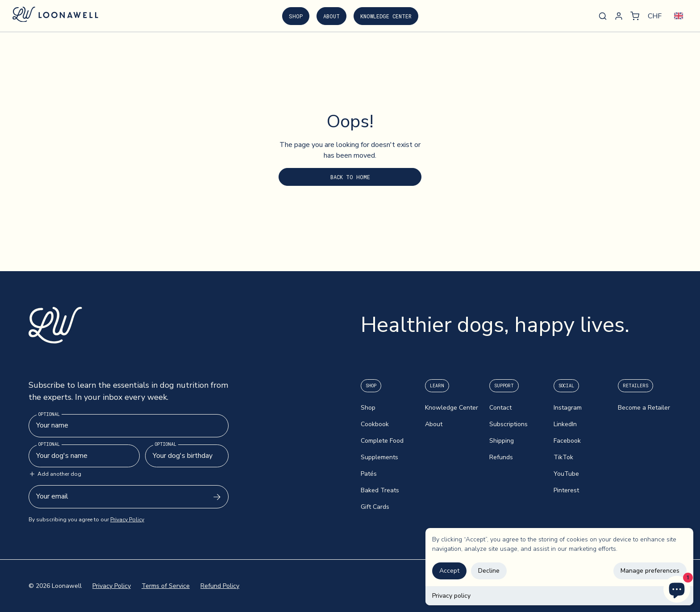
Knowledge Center (386, 16)
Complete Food (382, 441)
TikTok (563, 457)
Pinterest (566, 490)
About (331, 16)
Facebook (567, 441)
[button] (635, 16)
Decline (489, 571)
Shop (296, 16)
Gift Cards (375, 507)
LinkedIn (565, 424)
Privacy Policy (127, 520)
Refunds (501, 457)
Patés (369, 474)
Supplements (379, 457)
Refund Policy (220, 586)
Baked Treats (380, 490)
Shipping (502, 441)
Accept (449, 571)
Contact (500, 408)
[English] (679, 16)
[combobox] (679, 16)
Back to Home (350, 177)
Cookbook (375, 424)
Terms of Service (166, 586)
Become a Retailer (644, 408)
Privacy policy (451, 596)
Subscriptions (508, 424)
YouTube (566, 474)
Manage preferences (650, 571)
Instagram (568, 408)
